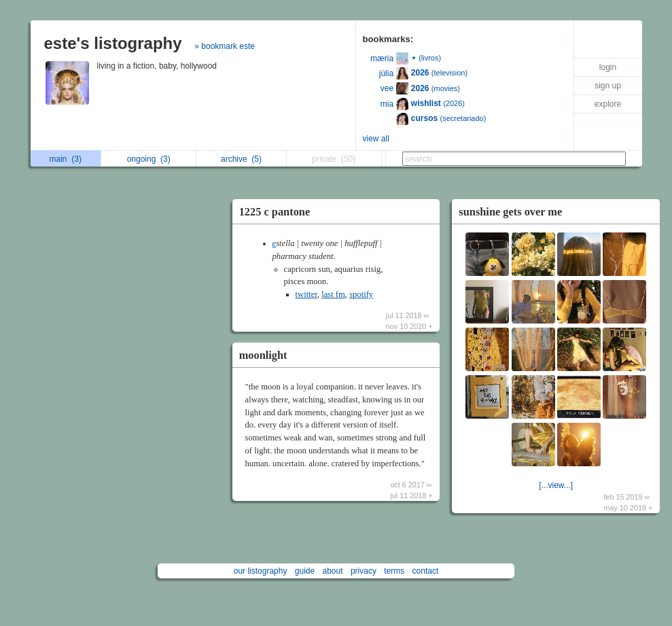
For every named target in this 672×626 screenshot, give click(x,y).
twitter (306, 294)
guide (305, 571)
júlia (386, 73)
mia (387, 104)
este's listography (113, 43)
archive (241, 159)
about (333, 571)
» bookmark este (225, 46)
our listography (261, 571)
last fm (333, 294)
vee (387, 88)
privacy (364, 571)
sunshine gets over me (510, 212)
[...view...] (556, 485)
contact (426, 571)
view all (376, 139)
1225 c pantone (275, 212)
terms (394, 571)
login (608, 67)
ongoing (149, 159)
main (66, 159)
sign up (608, 86)
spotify (361, 294)
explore (608, 104)
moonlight (263, 355)
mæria (382, 58)
